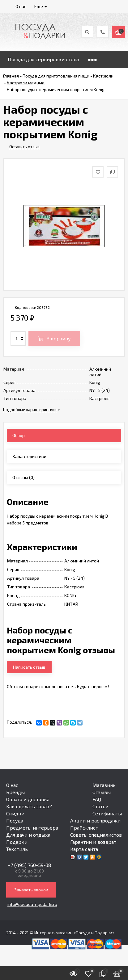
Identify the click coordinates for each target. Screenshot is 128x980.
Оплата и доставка (28, 799)
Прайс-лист (84, 828)
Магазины (105, 785)
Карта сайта (84, 849)
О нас (12, 785)
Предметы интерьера (32, 828)
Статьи (100, 806)
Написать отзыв (29, 667)
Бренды (15, 792)
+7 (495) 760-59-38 (29, 865)
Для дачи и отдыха (28, 835)
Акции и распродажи (95, 820)
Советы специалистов (96, 835)
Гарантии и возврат (93, 842)
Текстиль (17, 849)
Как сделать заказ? (29, 806)
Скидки (15, 813)
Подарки (17, 842)
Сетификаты (107, 813)
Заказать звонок (31, 890)
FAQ (97, 799)
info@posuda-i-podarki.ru (32, 904)
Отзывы (102, 792)
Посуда (15, 820)
